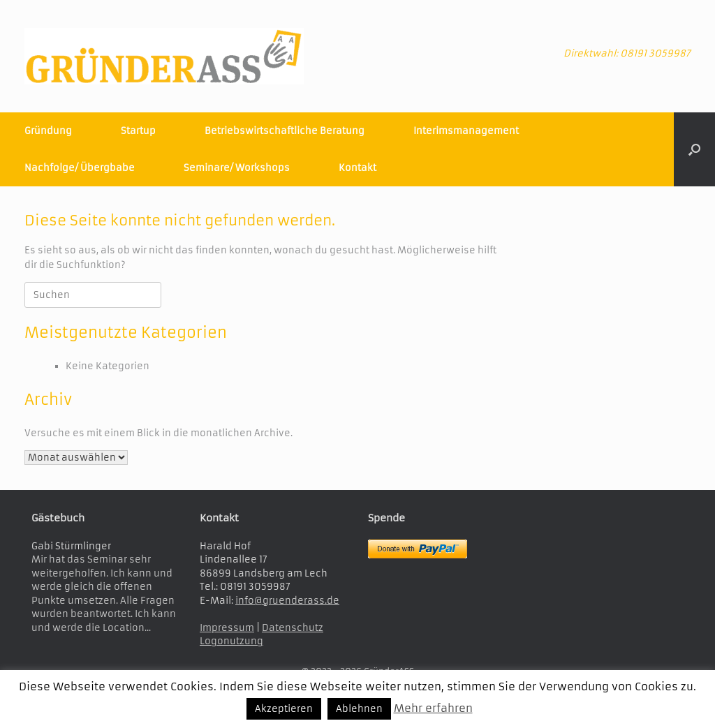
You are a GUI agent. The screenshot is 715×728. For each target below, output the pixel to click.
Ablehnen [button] (359, 709)
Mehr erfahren (433, 708)
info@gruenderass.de (287, 601)
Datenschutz (293, 628)
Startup (138, 131)
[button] (694, 149)
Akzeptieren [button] (284, 709)
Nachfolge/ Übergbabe (80, 168)
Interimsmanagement (466, 131)
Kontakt (357, 168)
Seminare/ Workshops (237, 168)
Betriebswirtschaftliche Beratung (285, 131)
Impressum (227, 628)
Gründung (48, 131)
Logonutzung (231, 641)
